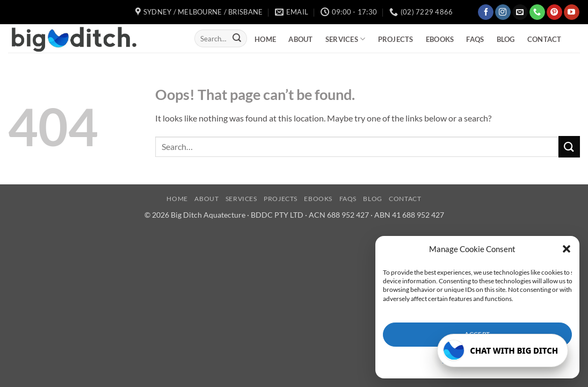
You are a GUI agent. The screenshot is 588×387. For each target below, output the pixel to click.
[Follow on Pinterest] (554, 12)
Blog (506, 39)
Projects (396, 39)
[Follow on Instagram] (503, 12)
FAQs (475, 39)
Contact (545, 39)
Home (265, 39)
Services (346, 39)
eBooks (440, 39)
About (300, 39)
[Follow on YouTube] (572, 12)
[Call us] (537, 12)
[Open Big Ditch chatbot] (503, 350)
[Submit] (237, 39)
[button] (567, 249)
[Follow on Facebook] (486, 12)
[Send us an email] (520, 12)
